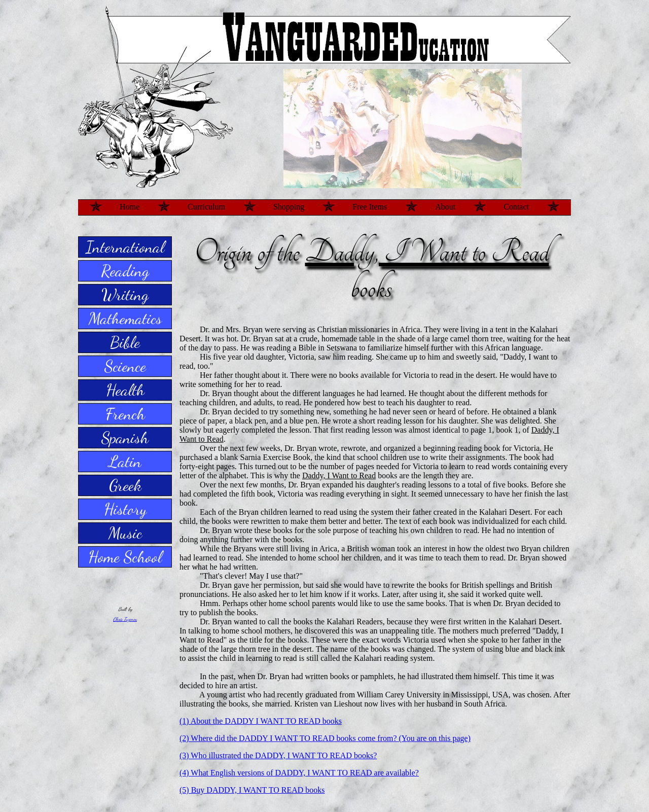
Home (130, 207)
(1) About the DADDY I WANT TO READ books (261, 721)
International (125, 247)
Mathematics (125, 319)
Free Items (370, 207)
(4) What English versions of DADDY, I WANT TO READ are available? (299, 773)
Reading (125, 271)
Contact (516, 207)
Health (125, 390)
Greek (125, 485)
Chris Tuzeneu (125, 619)
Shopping (289, 207)
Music (125, 533)
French (125, 414)
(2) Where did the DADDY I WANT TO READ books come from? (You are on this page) (325, 738)
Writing (125, 295)
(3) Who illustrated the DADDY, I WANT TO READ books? (278, 755)
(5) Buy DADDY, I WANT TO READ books (252, 790)
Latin (125, 462)
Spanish (125, 438)
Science (125, 366)
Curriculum (206, 207)
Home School (125, 557)
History (125, 509)
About (445, 207)
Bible (125, 342)
